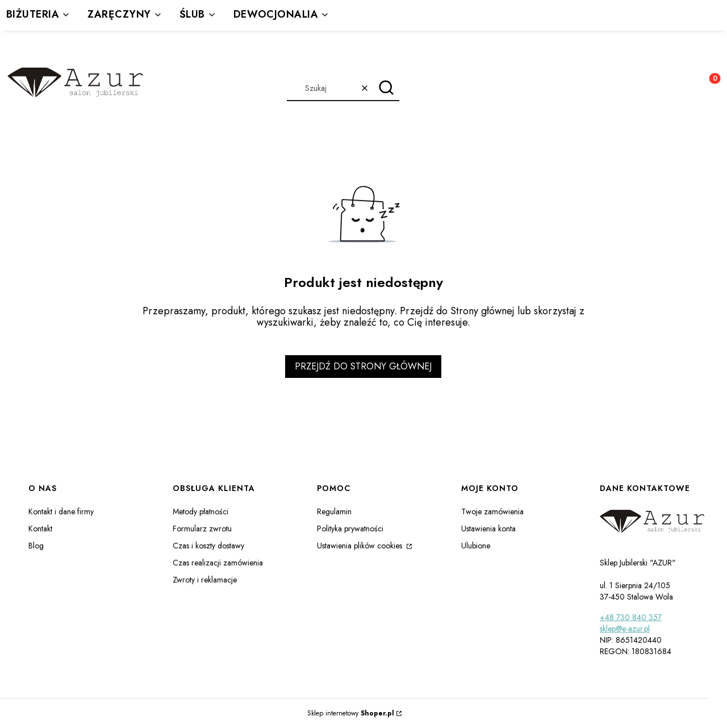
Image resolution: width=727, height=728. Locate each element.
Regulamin (334, 511)
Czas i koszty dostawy (208, 546)
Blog (36, 546)
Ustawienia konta (488, 529)
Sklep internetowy (351, 713)
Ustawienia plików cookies (361, 546)
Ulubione (476, 546)
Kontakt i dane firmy (61, 511)
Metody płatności (200, 511)
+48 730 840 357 (631, 617)
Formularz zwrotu (202, 529)
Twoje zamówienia (492, 511)
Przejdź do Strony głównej (363, 366)
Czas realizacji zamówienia (218, 563)
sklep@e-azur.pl (625, 629)
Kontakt (40, 529)
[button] (387, 88)
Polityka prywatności (350, 529)
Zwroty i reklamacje (205, 580)
